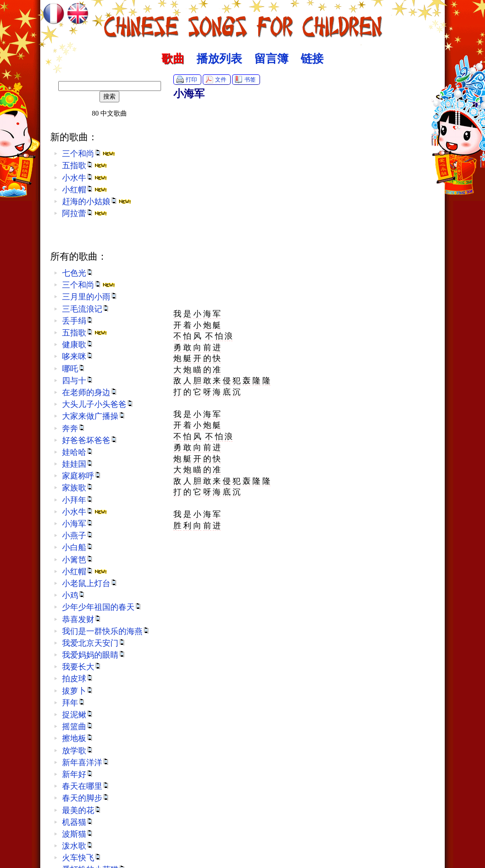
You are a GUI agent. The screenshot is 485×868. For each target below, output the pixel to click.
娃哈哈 (78, 452)
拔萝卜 (78, 691)
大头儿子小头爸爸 (98, 404)
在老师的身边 (90, 393)
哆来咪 (78, 357)
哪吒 (74, 369)
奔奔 (74, 429)
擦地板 (78, 738)
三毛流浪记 (86, 309)
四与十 (78, 381)
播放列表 (219, 59)
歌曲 (173, 59)
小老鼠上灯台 (90, 583)
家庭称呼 (82, 476)
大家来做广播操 (94, 416)
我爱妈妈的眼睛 (94, 655)
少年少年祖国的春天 (102, 607)
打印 (191, 80)
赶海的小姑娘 (97, 202)
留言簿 (271, 59)
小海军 (78, 524)
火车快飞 (82, 858)
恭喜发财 (82, 619)
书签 (250, 80)
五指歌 (85, 166)
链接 (312, 59)
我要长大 (82, 667)
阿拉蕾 (85, 213)
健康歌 (78, 345)
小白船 (78, 547)
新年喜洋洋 (86, 763)
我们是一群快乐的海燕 (106, 631)
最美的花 (82, 810)
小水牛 (85, 178)
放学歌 (78, 751)
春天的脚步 (86, 798)
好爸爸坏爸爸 (90, 440)
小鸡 (74, 595)
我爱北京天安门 (94, 643)
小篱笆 (78, 560)
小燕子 (78, 536)
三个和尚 (89, 154)
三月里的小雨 (90, 297)
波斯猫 (78, 834)
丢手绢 (78, 321)
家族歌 (78, 488)
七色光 (78, 273)
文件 (221, 80)
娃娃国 (78, 464)
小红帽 (85, 190)
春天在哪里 (86, 786)
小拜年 (78, 500)
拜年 (74, 703)
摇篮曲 (78, 727)
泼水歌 (78, 846)
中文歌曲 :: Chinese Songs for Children (243, 21)
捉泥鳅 (78, 715)
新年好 (78, 774)
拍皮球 (78, 679)
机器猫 (78, 822)
